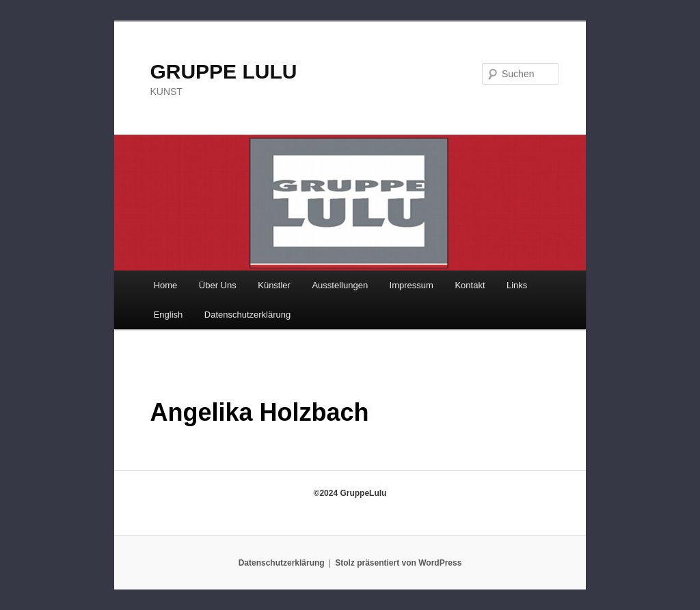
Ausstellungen (340, 285)
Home (166, 285)
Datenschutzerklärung (247, 315)
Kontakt (470, 285)
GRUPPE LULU (223, 71)
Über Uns (218, 285)
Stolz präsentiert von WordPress (398, 563)
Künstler (274, 285)
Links (517, 285)
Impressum (412, 285)
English (169, 315)
